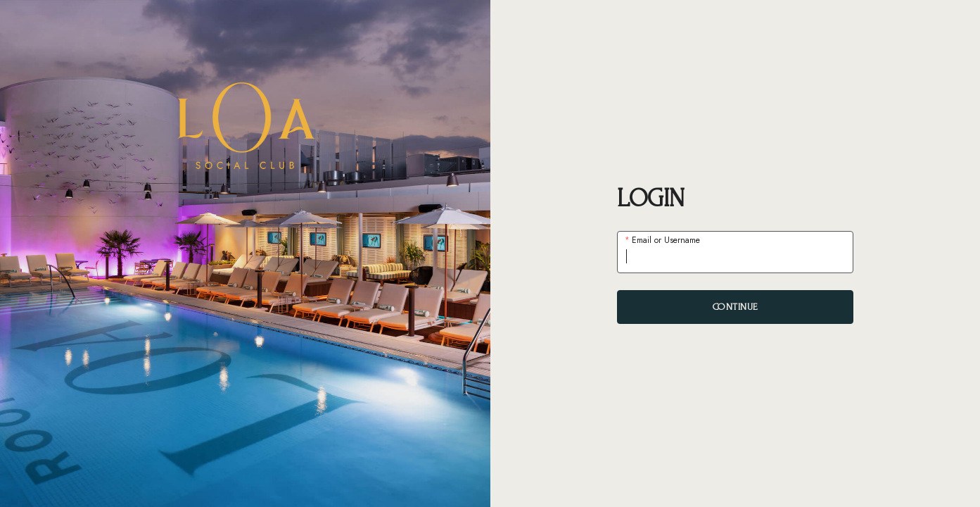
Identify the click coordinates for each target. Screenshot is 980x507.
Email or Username (665, 240)
